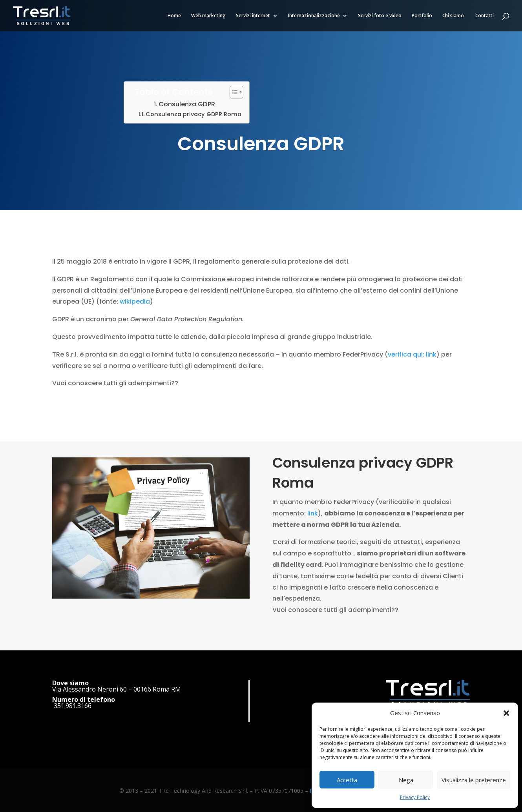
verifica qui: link (412, 354)
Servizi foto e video (380, 16)
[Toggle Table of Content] (233, 92)
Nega (406, 780)
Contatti (485, 16)
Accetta (347, 780)
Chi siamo (454, 16)
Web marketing (208, 16)
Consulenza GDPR (187, 104)
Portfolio (422, 16)
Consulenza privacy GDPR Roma (193, 114)
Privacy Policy (415, 797)
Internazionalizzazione (314, 16)
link (313, 485)
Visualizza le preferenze (474, 780)
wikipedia (135, 301)
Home (174, 16)
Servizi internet (253, 16)
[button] (506, 713)
